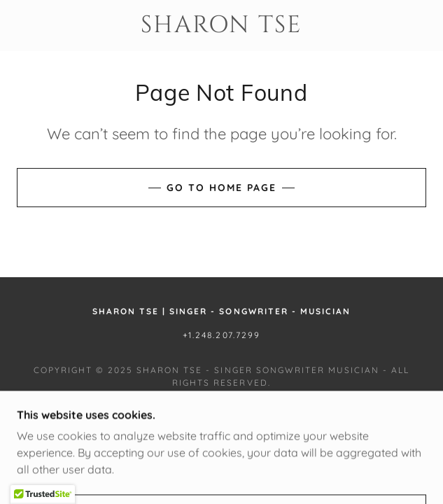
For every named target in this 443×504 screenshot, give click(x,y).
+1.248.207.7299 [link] (221, 335)
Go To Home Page (221, 188)
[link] (222, 26)
